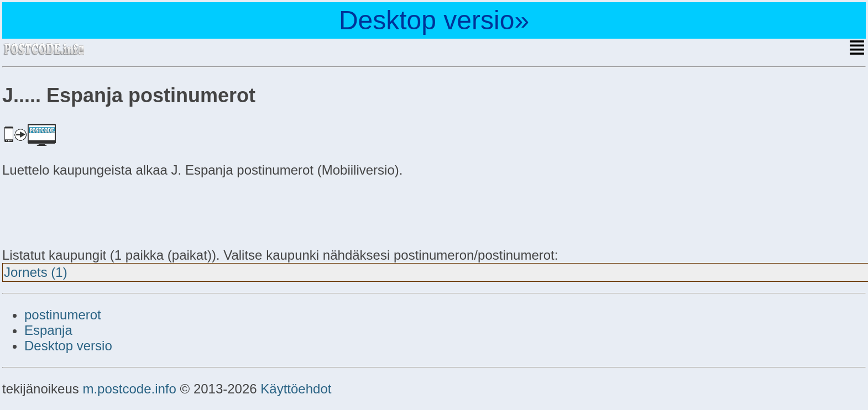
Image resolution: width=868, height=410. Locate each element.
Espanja (48, 330)
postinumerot (63, 315)
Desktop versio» (434, 20)
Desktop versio (68, 346)
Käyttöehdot (296, 389)
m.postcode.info (129, 389)
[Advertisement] (91, 211)
